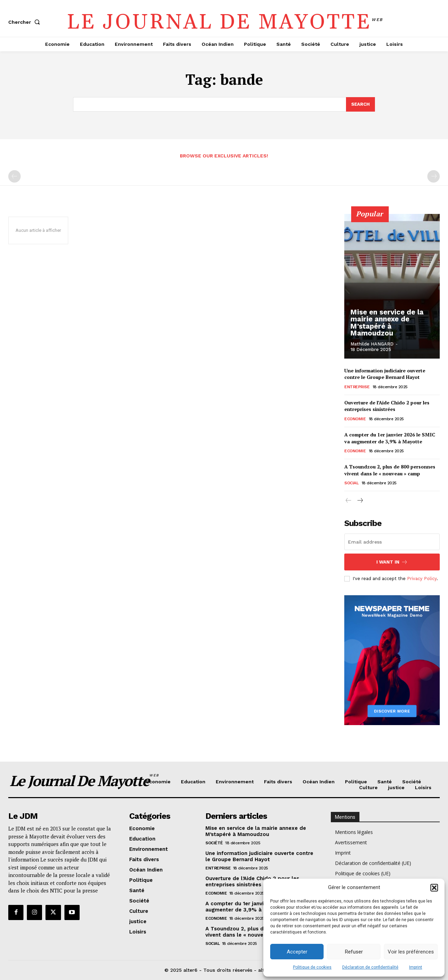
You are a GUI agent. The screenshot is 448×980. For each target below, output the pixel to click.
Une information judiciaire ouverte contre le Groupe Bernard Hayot (385, 374)
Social (351, 483)
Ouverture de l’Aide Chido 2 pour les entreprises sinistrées (387, 406)
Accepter (297, 952)
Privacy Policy (422, 579)
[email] (392, 542)
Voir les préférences (411, 952)
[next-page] (360, 501)
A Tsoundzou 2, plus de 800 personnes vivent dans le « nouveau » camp (390, 470)
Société (214, 843)
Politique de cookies (312, 967)
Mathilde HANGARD (372, 344)
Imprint (416, 967)
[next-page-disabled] (434, 176)
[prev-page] (14, 176)
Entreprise (357, 387)
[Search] (360, 104)
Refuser (354, 952)
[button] (434, 888)
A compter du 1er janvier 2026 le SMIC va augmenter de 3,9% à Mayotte (390, 438)
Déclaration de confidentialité (370, 967)
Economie (355, 419)
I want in (392, 562)
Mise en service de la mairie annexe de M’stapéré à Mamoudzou (393, 326)
